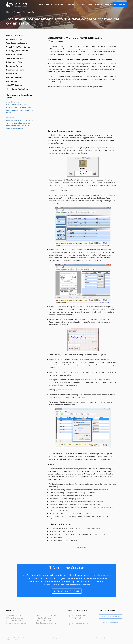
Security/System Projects (17, 51)
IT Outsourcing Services (15, 621)
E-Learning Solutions (15, 70)
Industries (59, 4)
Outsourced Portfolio (44, 621)
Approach (81, 4)
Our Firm (49, 4)
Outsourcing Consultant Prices (47, 615)
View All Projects (82, 548)
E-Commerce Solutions (16, 62)
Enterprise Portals (14, 66)
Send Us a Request (111, 622)
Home (41, 4)
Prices (90, 4)
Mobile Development (15, 39)
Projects (99, 4)
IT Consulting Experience (15, 618)
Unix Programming (14, 55)
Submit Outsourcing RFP (111, 616)
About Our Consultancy (15, 615)
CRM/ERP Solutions (14, 85)
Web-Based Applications (17, 43)
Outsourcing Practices (41, 575)
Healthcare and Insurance (41, 582)
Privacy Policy (52, 638)
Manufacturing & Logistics (67, 582)
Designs (108, 4)
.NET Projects (28, 12)
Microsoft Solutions (15, 35)
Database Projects (14, 81)
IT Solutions (96, 575)
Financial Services (99, 578)
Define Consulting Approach (17, 623)
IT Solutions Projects (43, 618)
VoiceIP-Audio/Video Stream (18, 47)
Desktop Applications (15, 78)
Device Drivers (12, 74)
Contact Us (120, 4)
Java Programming (14, 58)
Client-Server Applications (17, 89)
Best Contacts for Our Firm (46, 623)
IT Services (70, 4)
